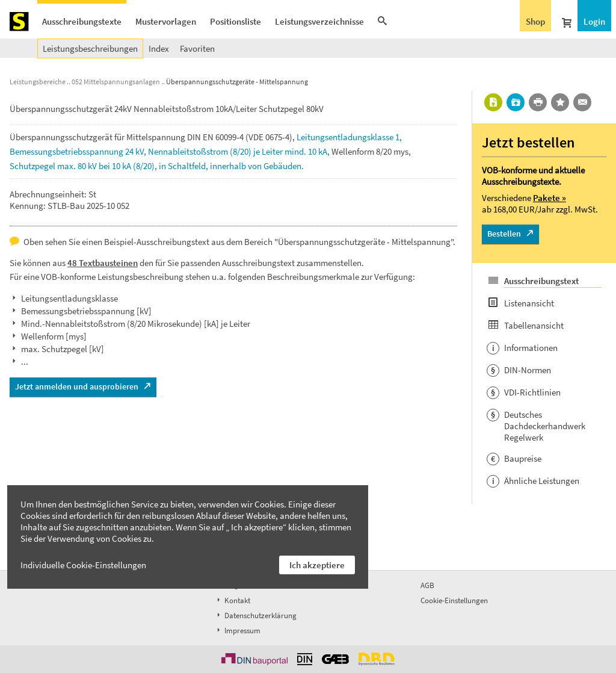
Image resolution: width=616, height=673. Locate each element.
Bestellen (504, 234)
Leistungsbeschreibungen (90, 48)
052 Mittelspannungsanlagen (116, 82)
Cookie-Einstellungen (454, 600)
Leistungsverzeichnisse (319, 21)
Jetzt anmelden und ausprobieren (77, 386)
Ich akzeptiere (317, 565)
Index (159, 48)
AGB (427, 585)
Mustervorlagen (166, 21)
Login (594, 21)
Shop (535, 21)
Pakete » (550, 198)
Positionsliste (236, 21)
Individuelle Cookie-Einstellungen (83, 565)
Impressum (238, 631)
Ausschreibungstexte (82, 21)
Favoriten (197, 48)
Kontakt (233, 600)
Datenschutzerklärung (256, 616)
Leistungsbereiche (38, 82)
